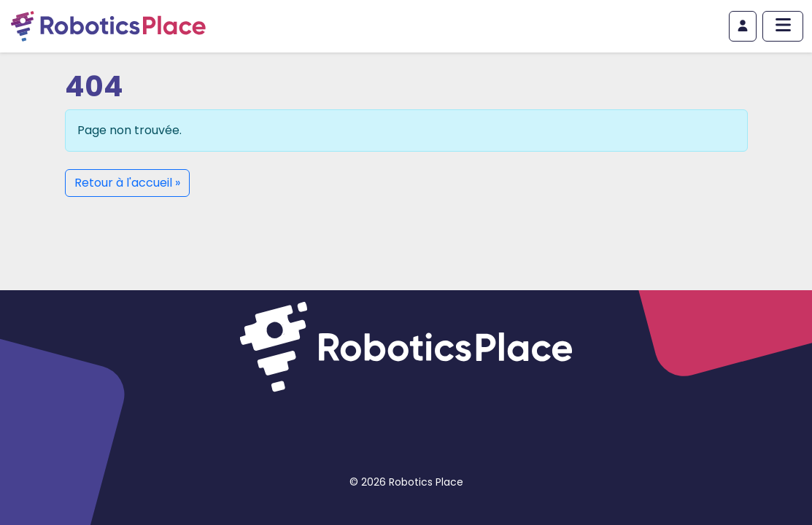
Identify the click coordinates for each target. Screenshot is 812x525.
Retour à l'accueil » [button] (127, 183)
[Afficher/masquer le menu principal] (783, 26)
